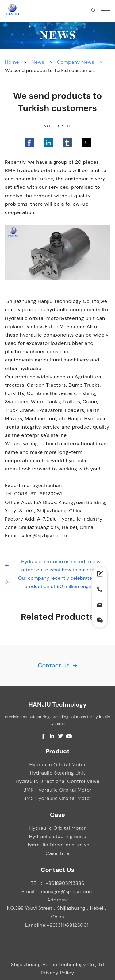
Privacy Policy (57, 973)
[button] (29, 143)
